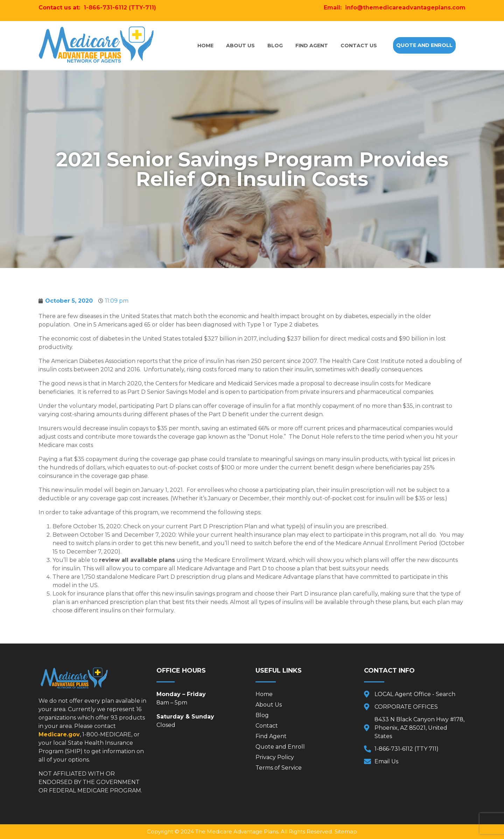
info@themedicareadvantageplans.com (405, 8)
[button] (424, 45)
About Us (240, 46)
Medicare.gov (59, 734)
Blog (275, 46)
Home (205, 46)
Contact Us (359, 46)
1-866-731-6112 (105, 8)
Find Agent (312, 46)
